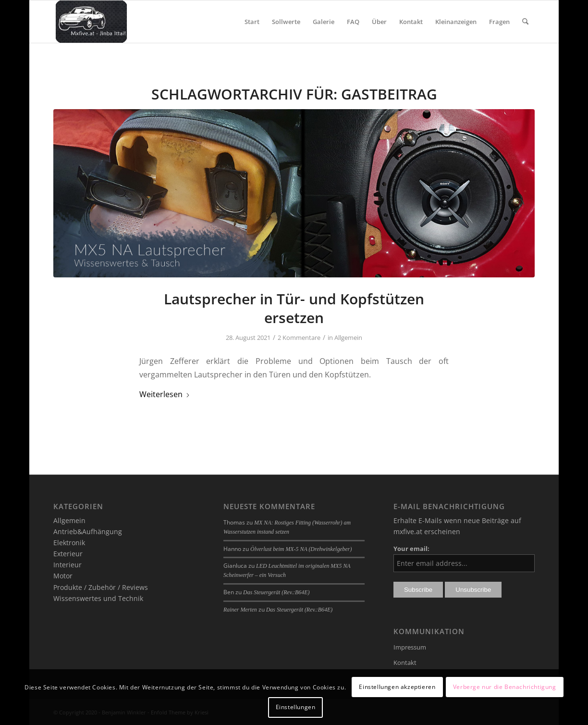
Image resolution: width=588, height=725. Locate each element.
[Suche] (525, 22)
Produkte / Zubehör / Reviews (101, 587)
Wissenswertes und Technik (98, 598)
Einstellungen (296, 707)
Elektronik (69, 543)
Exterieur (68, 554)
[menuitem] (252, 22)
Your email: (411, 549)
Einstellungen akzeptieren (397, 687)
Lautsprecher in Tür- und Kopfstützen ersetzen (294, 308)
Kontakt (405, 662)
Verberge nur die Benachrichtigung (505, 687)
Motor (63, 576)
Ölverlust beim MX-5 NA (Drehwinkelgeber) (301, 549)
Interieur (67, 565)
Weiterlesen (165, 394)
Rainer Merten (240, 610)
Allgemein (348, 337)
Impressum (410, 647)
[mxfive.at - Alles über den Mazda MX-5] (91, 22)
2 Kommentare (299, 337)
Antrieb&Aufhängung (88, 531)
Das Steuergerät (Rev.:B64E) (276, 592)
